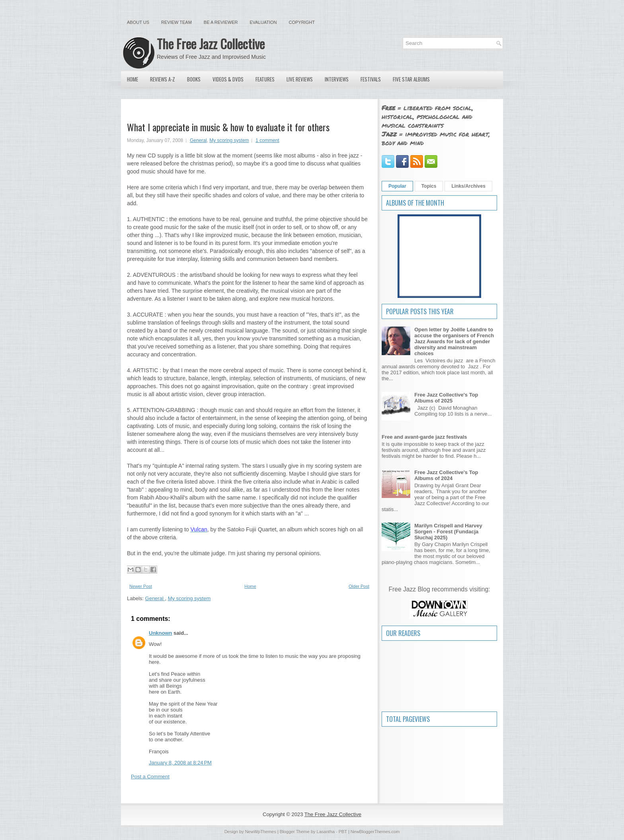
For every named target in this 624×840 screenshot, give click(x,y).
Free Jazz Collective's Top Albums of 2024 (446, 475)
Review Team (176, 22)
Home (133, 79)
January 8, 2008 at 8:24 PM (180, 763)
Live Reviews (300, 79)
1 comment (267, 140)
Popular (397, 186)
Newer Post (141, 586)
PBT (343, 832)
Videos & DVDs (228, 79)
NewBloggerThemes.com (375, 832)
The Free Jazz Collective (211, 44)
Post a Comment (150, 777)
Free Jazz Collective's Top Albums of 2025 (446, 398)
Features (265, 79)
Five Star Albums (411, 79)
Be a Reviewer (221, 22)
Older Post (359, 586)
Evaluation (263, 22)
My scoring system (229, 140)
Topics (429, 186)
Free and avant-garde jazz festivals (424, 437)
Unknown (161, 633)
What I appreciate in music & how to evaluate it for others (228, 127)
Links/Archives (468, 186)
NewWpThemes (261, 832)
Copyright (302, 22)
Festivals (371, 79)
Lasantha (326, 832)
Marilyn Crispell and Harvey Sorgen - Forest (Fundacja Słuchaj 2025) (448, 532)
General (198, 140)
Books (194, 79)
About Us (138, 22)
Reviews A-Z (163, 79)
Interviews (337, 79)
